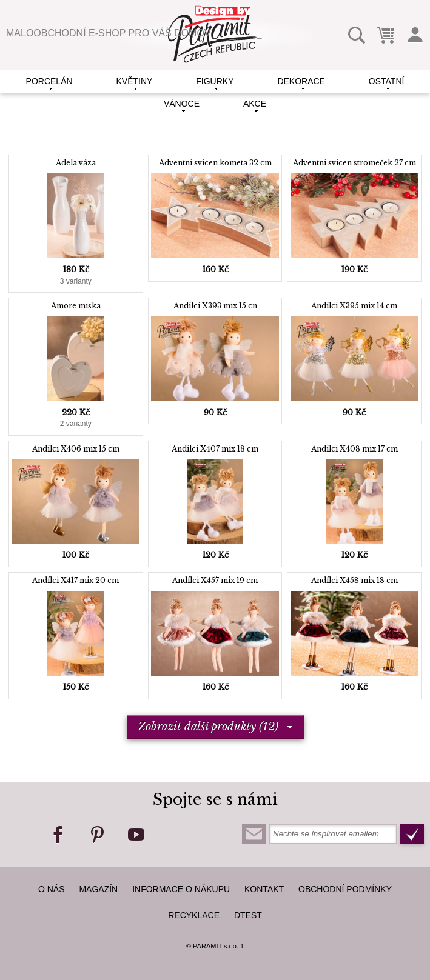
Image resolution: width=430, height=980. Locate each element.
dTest (248, 915)
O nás (52, 889)
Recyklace (194, 915)
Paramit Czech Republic (215, 34)
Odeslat (412, 834)
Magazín (98, 889)
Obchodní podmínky (345, 889)
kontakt (264, 889)
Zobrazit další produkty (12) (208, 727)
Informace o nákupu (181, 889)
